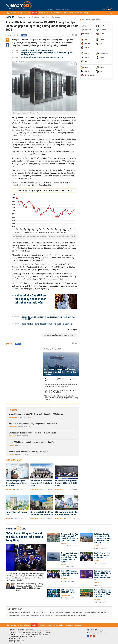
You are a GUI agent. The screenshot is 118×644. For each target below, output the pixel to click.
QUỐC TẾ (34, 13)
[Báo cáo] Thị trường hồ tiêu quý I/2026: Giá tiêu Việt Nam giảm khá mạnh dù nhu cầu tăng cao (103, 575)
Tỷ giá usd (35, 612)
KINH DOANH (79, 13)
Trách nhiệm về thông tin (16, 642)
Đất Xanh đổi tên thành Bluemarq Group (16, 513)
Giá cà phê (68, 612)
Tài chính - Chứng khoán (51, 17)
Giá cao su (49, 615)
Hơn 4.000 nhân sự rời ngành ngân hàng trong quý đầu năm (32, 442)
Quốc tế (10, 17)
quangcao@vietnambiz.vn (98, 633)
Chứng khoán (13, 427)
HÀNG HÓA (27, 13)
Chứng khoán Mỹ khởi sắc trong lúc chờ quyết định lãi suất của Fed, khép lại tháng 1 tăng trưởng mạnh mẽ (48, 54)
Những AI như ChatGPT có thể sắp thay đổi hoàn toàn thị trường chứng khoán (30, 299)
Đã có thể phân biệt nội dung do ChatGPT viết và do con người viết (47, 324)
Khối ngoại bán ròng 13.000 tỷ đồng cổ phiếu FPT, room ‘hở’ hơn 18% (67, 513)
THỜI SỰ (13, 13)
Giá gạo (42, 615)
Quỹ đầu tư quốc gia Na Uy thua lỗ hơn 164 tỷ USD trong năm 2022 (42, 57)
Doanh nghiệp (13, 417)
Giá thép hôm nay (14, 615)
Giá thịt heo (34, 615)
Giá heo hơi (60, 612)
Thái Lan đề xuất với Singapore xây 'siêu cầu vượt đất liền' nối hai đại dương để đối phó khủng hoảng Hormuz (61, 398)
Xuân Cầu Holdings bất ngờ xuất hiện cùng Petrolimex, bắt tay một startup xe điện (16, 483)
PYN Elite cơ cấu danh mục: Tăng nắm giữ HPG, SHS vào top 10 (33, 424)
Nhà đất (8, 518)
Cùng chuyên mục (53, 349)
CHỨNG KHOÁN (58, 13)
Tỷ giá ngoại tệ (26, 612)
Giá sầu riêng (25, 615)
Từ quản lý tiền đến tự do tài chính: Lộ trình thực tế (28, 452)
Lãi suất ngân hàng (91, 612)
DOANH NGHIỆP (69, 13)
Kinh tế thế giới (33, 17)
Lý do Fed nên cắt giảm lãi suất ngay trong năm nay (37, 50)
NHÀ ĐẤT (49, 13)
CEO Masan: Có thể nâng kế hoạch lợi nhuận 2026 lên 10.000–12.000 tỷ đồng (66, 483)
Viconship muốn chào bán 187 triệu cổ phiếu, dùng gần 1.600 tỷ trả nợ (36, 414)
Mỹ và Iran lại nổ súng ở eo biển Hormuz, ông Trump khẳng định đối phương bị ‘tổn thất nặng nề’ (60, 372)
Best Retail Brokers (60, 615)
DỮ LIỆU (86, 13)
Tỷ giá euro (51, 612)
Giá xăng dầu (102, 612)
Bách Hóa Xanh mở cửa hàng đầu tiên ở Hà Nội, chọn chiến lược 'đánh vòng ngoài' (102, 593)
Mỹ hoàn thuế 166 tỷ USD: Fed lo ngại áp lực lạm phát (60, 380)
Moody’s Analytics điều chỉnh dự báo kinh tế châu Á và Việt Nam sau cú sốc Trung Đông (62, 386)
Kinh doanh (12, 436)
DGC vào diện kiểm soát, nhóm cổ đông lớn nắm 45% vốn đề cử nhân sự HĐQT (41, 483)
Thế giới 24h (21, 17)
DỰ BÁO (20, 13)
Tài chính (12, 445)
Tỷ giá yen (43, 612)
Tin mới (13, 410)
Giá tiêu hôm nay (78, 612)
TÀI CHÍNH (42, 13)
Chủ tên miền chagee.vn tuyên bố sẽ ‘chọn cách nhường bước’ (33, 433)
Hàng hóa (97, 583)
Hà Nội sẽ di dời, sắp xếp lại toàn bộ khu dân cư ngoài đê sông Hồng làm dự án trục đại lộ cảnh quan (102, 538)
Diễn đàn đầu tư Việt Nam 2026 (77, 615)
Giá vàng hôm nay (14, 612)
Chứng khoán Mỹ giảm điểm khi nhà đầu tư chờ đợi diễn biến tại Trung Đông (61, 391)
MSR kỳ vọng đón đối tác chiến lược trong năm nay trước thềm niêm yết (42, 513)
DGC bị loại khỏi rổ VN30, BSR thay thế (68, 591)
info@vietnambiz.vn (19, 640)
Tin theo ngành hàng (91, 20)
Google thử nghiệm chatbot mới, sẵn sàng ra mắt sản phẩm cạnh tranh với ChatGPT (49, 318)
